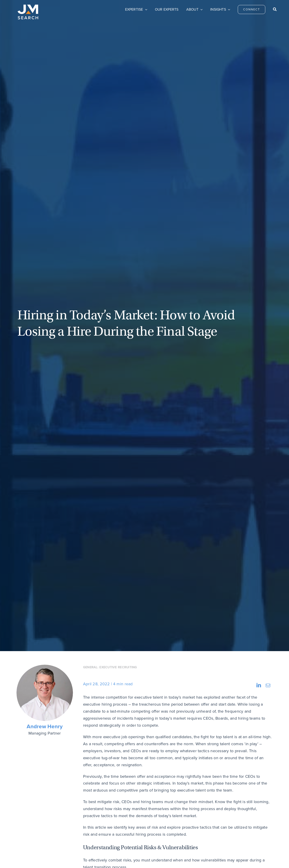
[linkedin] (257, 815)
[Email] (268, 156)
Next (261, 701)
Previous (31, 701)
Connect (117, 816)
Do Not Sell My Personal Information (115, 858)
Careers (164, 816)
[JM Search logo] (28, 7)
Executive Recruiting (118, 138)
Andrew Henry (45, 198)
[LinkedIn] (259, 156)
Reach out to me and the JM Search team (122, 666)
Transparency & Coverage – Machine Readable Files (175, 858)
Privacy (212, 816)
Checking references (136, 526)
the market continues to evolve (175, 640)
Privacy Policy (80, 858)
